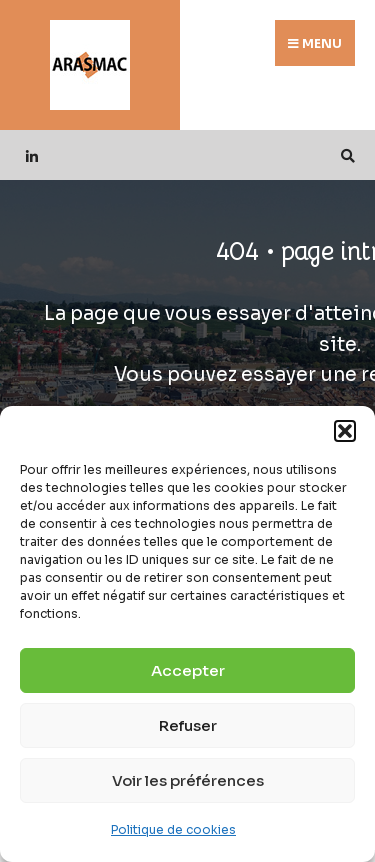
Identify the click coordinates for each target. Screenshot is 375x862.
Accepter (188, 670)
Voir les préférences (188, 780)
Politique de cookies (173, 829)
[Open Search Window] (345, 155)
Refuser (188, 725)
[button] (345, 431)
